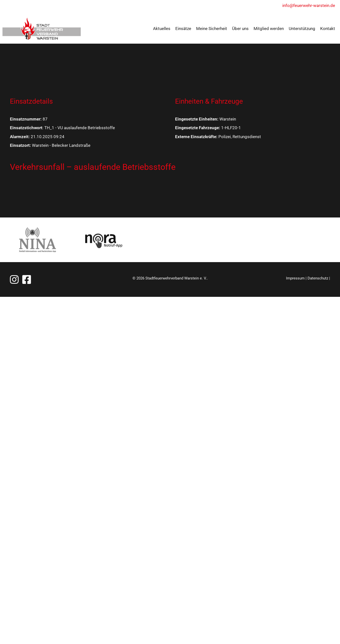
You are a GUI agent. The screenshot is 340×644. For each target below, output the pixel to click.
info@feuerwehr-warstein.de (310, 5)
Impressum (295, 278)
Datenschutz (318, 278)
